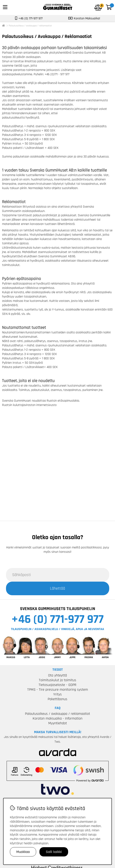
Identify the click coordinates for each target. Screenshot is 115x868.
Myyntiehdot (58, 723)
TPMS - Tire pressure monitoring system (58, 690)
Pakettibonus (57, 699)
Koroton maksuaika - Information (57, 718)
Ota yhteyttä (57, 675)
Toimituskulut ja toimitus (57, 680)
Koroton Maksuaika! (87, 18)
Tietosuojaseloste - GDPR (57, 685)
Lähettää (57, 588)
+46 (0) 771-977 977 (57, 619)
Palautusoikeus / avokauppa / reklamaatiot (30, 26)
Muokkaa (23, 852)
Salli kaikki (54, 852)
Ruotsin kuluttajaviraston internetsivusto (29, 405)
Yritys (57, 694)
